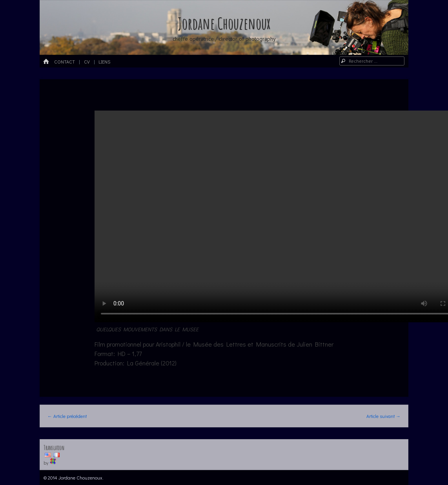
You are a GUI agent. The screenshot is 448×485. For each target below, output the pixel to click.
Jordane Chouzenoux (224, 23)
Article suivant (383, 416)
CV (87, 62)
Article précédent (67, 416)
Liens (104, 62)
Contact (65, 62)
